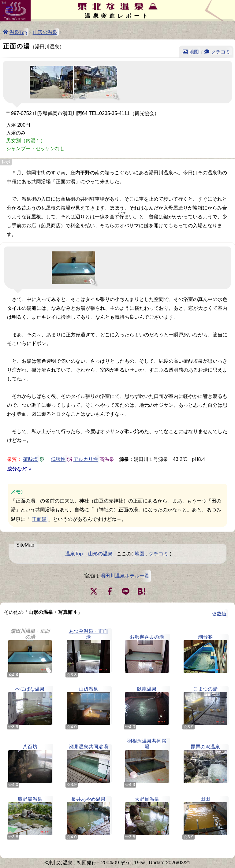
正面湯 (39, 519)
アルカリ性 (86, 459)
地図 (194, 51)
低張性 (58, 459)
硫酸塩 (31, 459)
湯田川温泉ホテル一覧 (125, 576)
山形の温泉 (45, 32)
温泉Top (18, 32)
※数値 (219, 614)
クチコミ (221, 51)
